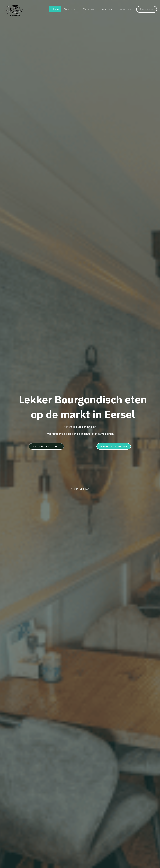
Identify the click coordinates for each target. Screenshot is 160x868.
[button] (147, 9)
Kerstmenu (108, 9)
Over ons (71, 9)
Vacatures (125, 9)
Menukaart (90, 9)
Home (57, 9)
